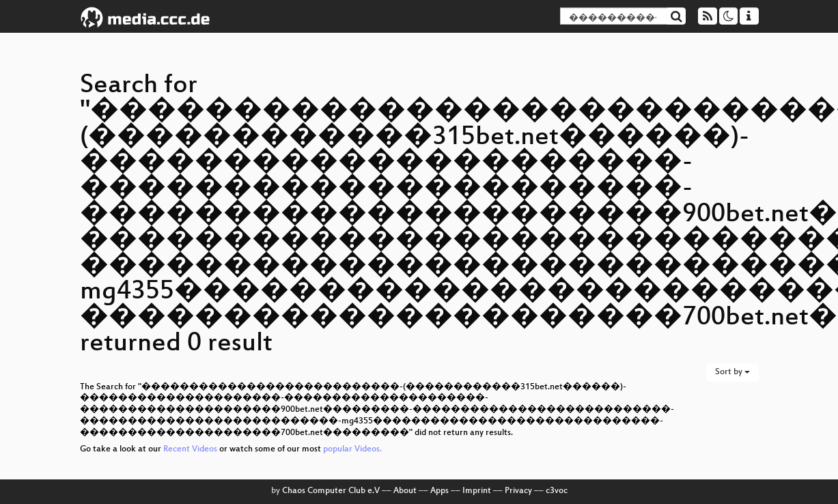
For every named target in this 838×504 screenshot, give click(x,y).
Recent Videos (191, 449)
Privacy (518, 491)
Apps (439, 491)
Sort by (732, 372)
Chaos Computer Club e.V (331, 491)
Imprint (477, 491)
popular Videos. (352, 449)
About (405, 491)
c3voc (557, 491)
